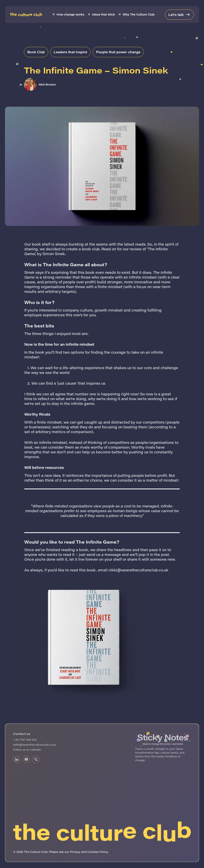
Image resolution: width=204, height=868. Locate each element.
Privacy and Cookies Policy (89, 852)
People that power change (118, 52)
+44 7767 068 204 (25, 740)
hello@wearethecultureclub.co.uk (35, 745)
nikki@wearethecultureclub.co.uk (138, 570)
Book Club (36, 52)
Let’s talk (176, 15)
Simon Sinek (54, 254)
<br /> (163, 779)
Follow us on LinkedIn (27, 749)
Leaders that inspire (70, 52)
